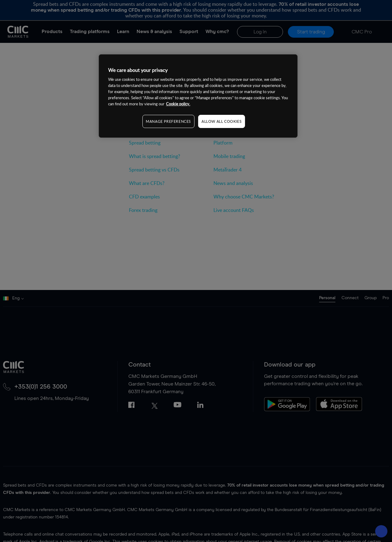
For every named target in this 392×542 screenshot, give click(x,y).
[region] (198, 96)
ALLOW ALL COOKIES (222, 121)
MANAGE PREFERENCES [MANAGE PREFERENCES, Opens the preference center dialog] (168, 121)
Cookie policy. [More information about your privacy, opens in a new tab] (178, 104)
